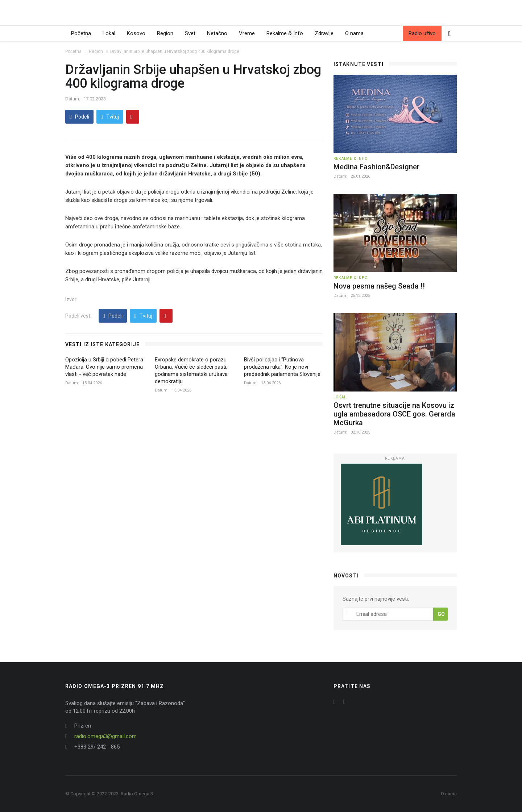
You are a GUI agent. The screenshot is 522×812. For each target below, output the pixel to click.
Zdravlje (324, 33)
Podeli (79, 117)
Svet (190, 33)
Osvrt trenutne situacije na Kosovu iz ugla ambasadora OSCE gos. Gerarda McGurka (394, 414)
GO (441, 614)
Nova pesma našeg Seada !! (379, 286)
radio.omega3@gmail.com (105, 736)
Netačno (217, 33)
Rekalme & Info (285, 33)
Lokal (109, 33)
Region (165, 33)
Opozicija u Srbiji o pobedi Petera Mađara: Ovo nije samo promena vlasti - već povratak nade (104, 367)
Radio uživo (422, 33)
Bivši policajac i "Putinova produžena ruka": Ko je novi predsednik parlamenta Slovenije (282, 367)
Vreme (247, 33)
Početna (81, 33)
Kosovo (136, 33)
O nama (354, 33)
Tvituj (110, 117)
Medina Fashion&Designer (376, 167)
